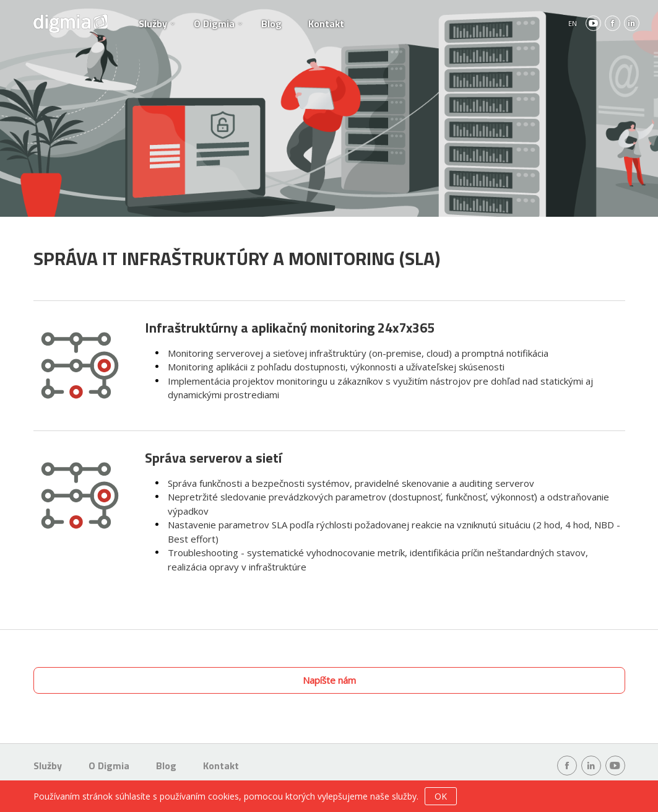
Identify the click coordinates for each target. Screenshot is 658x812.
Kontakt (326, 24)
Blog (271, 24)
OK (441, 796)
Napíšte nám (329, 680)
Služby (153, 24)
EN (573, 23)
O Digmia (214, 24)
